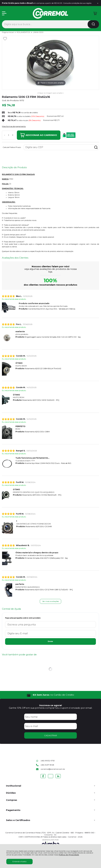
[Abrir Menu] (4, 13)
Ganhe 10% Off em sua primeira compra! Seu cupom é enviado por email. (51, 708)
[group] (50, 695)
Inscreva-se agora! (50, 705)
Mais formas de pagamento (14, 126)
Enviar (50, 641)
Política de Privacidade (69, 855)
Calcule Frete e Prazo (12, 147)
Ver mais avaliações (50, 601)
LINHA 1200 (38, 32)
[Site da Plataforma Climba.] (50, 843)
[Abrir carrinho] (95, 13)
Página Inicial (8, 32)
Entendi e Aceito (19, 861)
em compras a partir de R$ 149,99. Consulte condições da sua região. (47, 3)
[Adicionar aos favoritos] (5, 39)
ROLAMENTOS (24, 32)
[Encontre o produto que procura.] (93, 24)
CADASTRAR (51, 735)
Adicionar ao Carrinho (39, 135)
